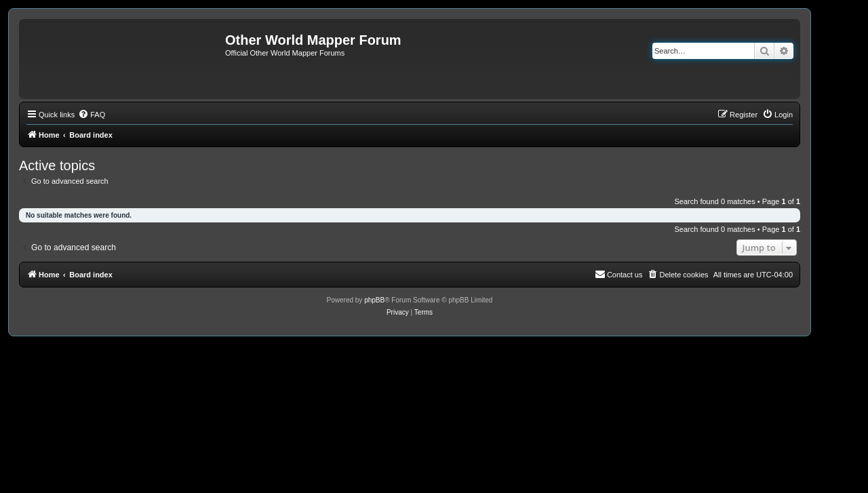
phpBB (374, 300)
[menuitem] (92, 115)
